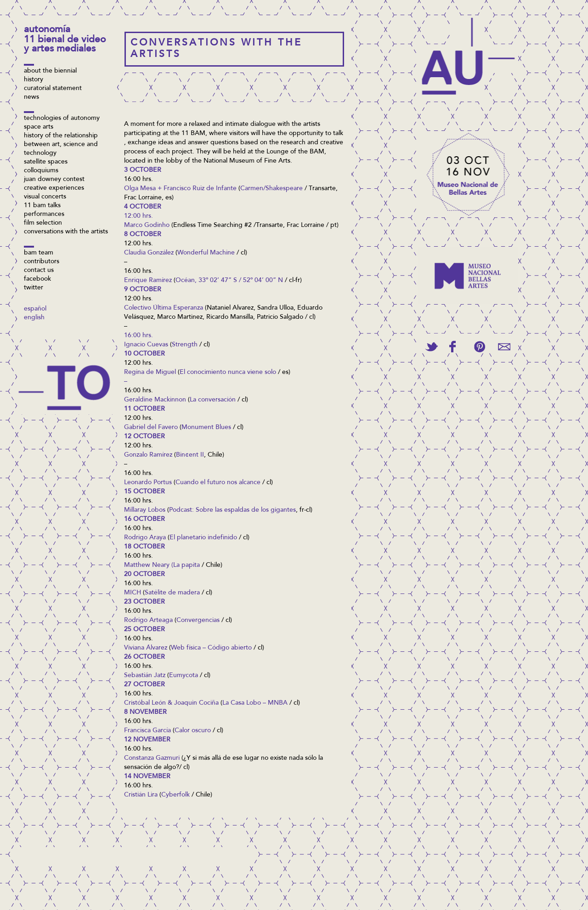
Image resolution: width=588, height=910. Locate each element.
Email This (504, 347)
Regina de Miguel (150, 373)
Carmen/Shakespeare (271, 189)
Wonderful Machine (206, 253)
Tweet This (431, 347)
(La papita (186, 565)
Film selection (43, 223)
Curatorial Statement (53, 89)
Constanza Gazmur (151, 758)
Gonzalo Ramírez (148, 455)
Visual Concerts (45, 197)
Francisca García (147, 731)
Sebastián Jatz (145, 676)
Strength (185, 345)
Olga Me (137, 189)
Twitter (34, 288)
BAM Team (39, 253)
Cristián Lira (141, 795)
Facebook (37, 279)
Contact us (39, 271)
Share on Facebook (452, 347)
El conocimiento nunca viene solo (228, 373)
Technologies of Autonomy (62, 119)
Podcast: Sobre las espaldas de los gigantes (232, 510)
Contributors (42, 262)
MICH (133, 593)
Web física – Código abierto (211, 648)
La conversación (213, 400)
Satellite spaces (46, 162)
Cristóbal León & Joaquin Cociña (171, 703)
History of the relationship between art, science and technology (61, 145)
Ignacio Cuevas (146, 345)
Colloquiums (41, 171)
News (31, 97)
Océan (185, 281)
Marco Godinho (147, 226)
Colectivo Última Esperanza (164, 308)
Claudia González (149, 253)
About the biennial (50, 71)
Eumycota (184, 676)
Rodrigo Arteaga (148, 621)
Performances (44, 215)
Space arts (39, 127)
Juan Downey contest (54, 180)
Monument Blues (206, 428)
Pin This (479, 347)
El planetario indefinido (203, 538)
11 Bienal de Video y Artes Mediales (65, 45)
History (34, 80)
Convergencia (197, 621)
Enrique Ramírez (148, 281)
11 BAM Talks (42, 206)
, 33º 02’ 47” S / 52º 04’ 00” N (239, 281)
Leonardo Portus (148, 483)
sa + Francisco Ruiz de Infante (193, 189)
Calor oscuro (193, 731)
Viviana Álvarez (146, 648)
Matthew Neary (147, 565)
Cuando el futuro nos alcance (218, 483)
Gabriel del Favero (151, 428)
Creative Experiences (54, 188)
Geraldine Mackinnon (155, 400)
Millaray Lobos (145, 510)
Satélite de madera (172, 593)
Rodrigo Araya (145, 538)
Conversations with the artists (66, 232)
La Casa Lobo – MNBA (255, 703)
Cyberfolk (175, 795)
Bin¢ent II (190, 455)
